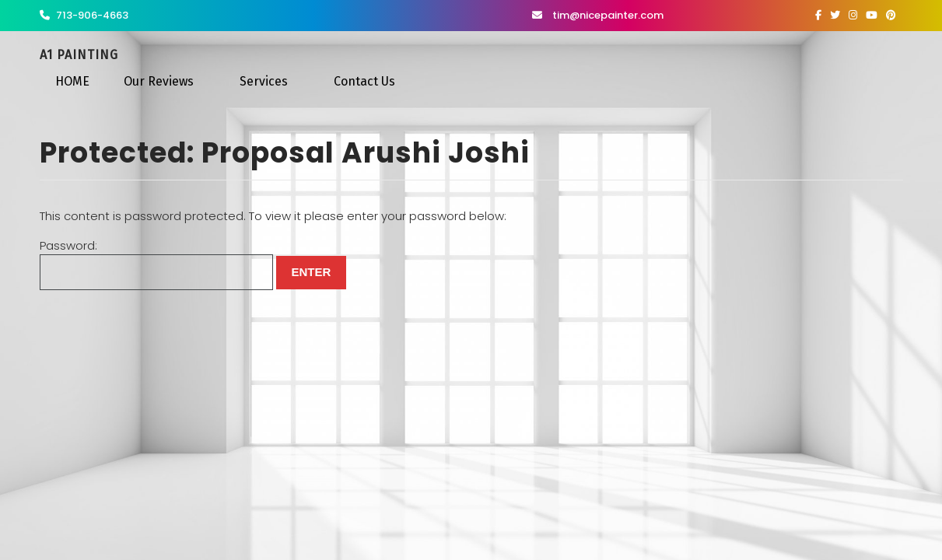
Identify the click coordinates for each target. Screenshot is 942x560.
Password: (156, 264)
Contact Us (364, 81)
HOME (72, 81)
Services (264, 81)
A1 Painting (79, 55)
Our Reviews (159, 81)
